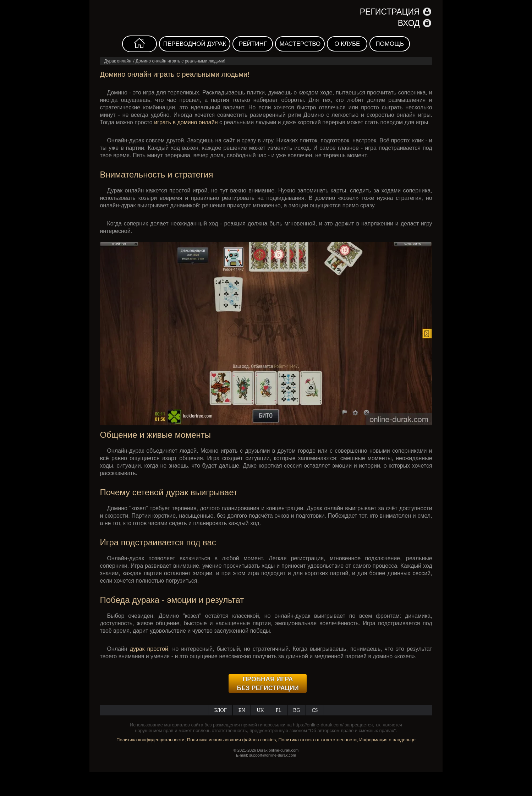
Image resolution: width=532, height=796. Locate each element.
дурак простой (149, 649)
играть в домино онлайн (186, 122)
